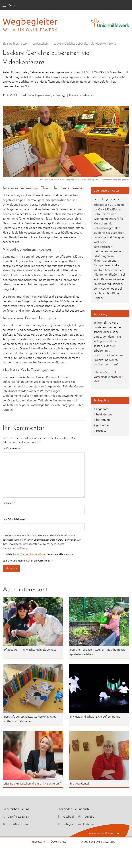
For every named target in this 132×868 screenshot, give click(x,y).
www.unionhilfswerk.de (104, 838)
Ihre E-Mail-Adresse (15, 519)
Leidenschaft (41, 43)
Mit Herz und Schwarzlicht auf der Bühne (96, 716)
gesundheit (103, 425)
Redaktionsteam (18, 829)
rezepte (101, 430)
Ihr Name (9, 503)
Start (24, 43)
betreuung (103, 419)
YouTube (89, 821)
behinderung (104, 414)
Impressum (37, 846)
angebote (102, 409)
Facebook (69, 821)
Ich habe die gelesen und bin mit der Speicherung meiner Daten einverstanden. (38, 557)
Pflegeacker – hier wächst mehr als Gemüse (32, 649)
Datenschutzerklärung (15, 548)
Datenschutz (58, 846)
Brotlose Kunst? (80, 783)
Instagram (69, 829)
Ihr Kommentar (12, 448)
